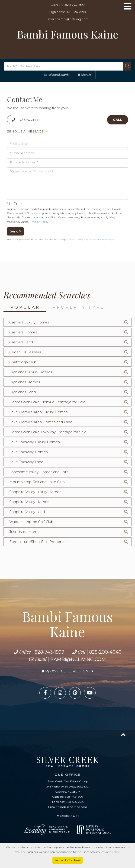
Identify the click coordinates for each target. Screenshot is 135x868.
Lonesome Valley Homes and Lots (39, 472)
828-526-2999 (76, 12)
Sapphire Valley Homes (29, 502)
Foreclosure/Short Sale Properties (38, 542)
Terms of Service (98, 240)
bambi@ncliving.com (73, 19)
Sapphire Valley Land (27, 512)
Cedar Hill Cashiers (25, 352)
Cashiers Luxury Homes (29, 322)
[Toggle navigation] (128, 7)
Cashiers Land (21, 342)
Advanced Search (58, 75)
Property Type (79, 307)
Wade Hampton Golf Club (31, 522)
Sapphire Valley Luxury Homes (35, 492)
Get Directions (76, 671)
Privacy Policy (39, 222)
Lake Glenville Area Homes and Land (41, 422)
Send (15, 231)
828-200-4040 (105, 652)
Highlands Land (22, 392)
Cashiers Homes (23, 332)
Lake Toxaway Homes (28, 452)
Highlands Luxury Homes (31, 372)
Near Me (86, 75)
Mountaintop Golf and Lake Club (37, 482)
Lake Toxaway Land (26, 462)
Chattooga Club (23, 362)
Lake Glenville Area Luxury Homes (38, 412)
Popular (25, 307)
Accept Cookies (68, 860)
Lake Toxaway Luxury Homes (34, 442)
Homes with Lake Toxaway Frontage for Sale (48, 432)
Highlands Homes (25, 382)
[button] (127, 66)
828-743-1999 (75, 5)
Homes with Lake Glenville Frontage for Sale (47, 402)
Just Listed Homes (25, 532)
